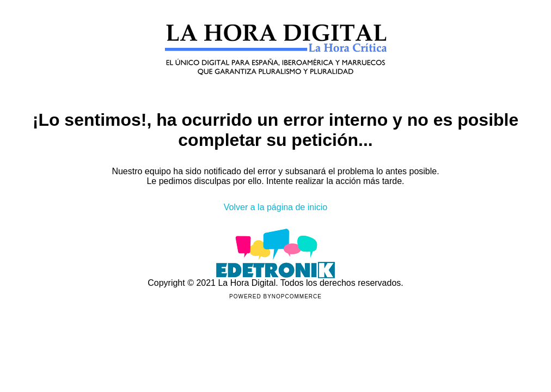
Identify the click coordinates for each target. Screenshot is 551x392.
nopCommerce (297, 296)
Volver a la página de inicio (275, 207)
